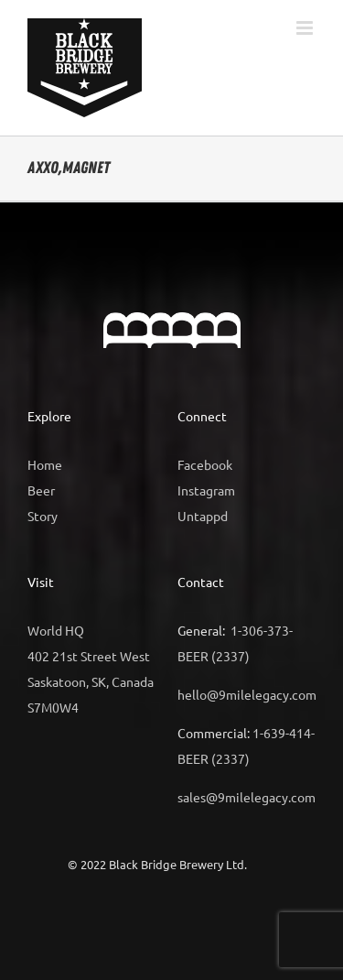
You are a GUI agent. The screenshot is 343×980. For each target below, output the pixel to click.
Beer (41, 490)
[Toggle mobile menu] (306, 28)
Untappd (203, 516)
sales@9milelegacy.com (247, 797)
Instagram (206, 490)
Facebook (205, 464)
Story (43, 516)
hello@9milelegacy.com (247, 694)
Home (45, 464)
